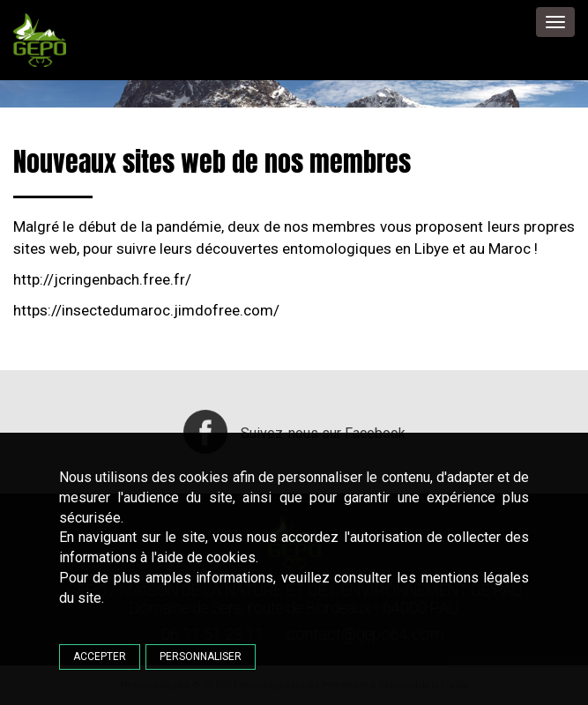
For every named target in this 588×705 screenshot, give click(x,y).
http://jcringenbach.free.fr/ (102, 279)
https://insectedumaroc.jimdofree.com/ (146, 310)
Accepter (100, 657)
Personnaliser (201, 657)
